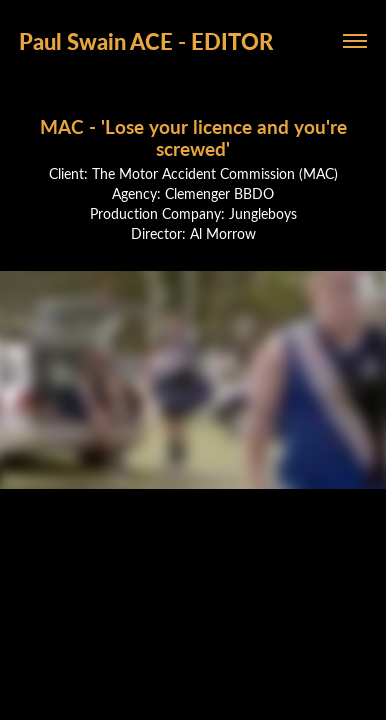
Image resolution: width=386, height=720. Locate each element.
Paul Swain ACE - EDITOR (146, 41)
